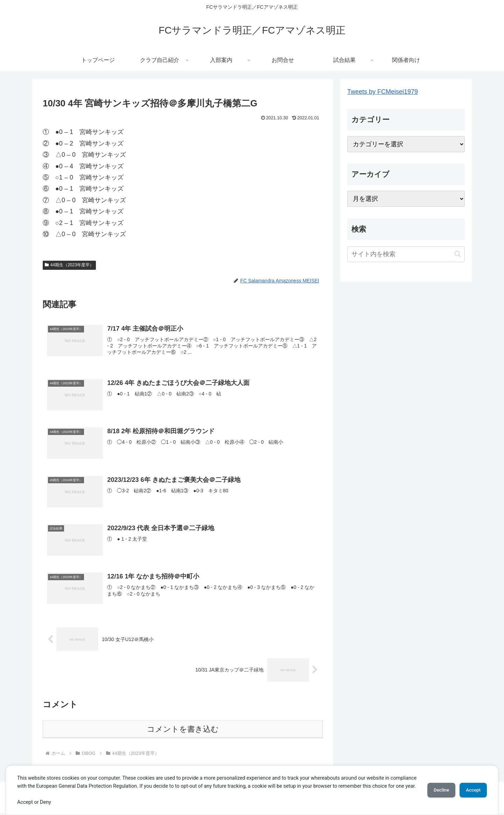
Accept (471, 786)
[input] (406, 254)
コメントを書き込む (183, 731)
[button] (458, 254)
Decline (434, 786)
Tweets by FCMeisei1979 (383, 92)
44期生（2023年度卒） (69, 265)
